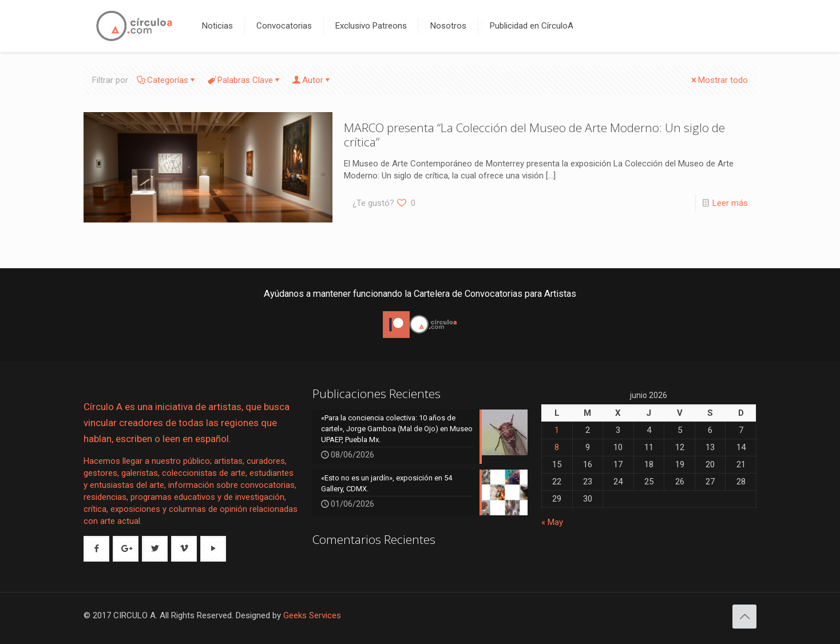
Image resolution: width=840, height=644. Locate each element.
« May (552, 522)
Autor (312, 80)
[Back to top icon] (744, 617)
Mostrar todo (719, 80)
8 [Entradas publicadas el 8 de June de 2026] (557, 447)
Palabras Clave (244, 80)
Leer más (730, 203)
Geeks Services (312, 615)
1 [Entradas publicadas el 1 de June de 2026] (557, 430)
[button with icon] (96, 549)
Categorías (167, 80)
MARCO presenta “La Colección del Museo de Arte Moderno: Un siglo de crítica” (534, 135)
